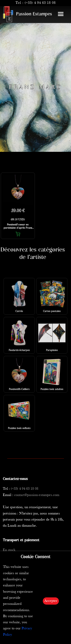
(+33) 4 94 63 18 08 (40, 3)
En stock (9, 550)
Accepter (51, 601)
